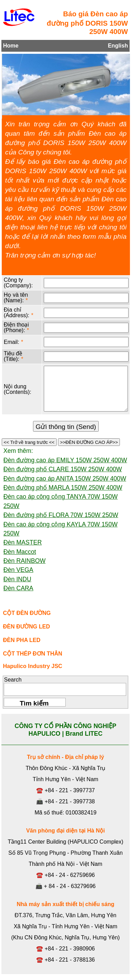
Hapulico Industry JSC (32, 666)
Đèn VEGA (18, 570)
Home (11, 46)
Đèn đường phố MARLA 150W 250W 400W (63, 488)
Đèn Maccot (20, 552)
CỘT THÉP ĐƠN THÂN (32, 654)
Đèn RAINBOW (24, 561)
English (118, 46)
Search (13, 680)
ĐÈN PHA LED (22, 640)
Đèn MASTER (23, 542)
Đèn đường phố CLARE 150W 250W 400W (63, 469)
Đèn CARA (18, 588)
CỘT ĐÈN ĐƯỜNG (27, 613)
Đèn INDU (17, 579)
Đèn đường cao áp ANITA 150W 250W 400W (65, 479)
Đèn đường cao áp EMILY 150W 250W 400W (65, 460)
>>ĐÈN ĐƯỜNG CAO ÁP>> (89, 442)
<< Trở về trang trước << (29, 442)
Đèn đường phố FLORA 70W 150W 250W (61, 515)
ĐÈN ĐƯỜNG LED (26, 627)
